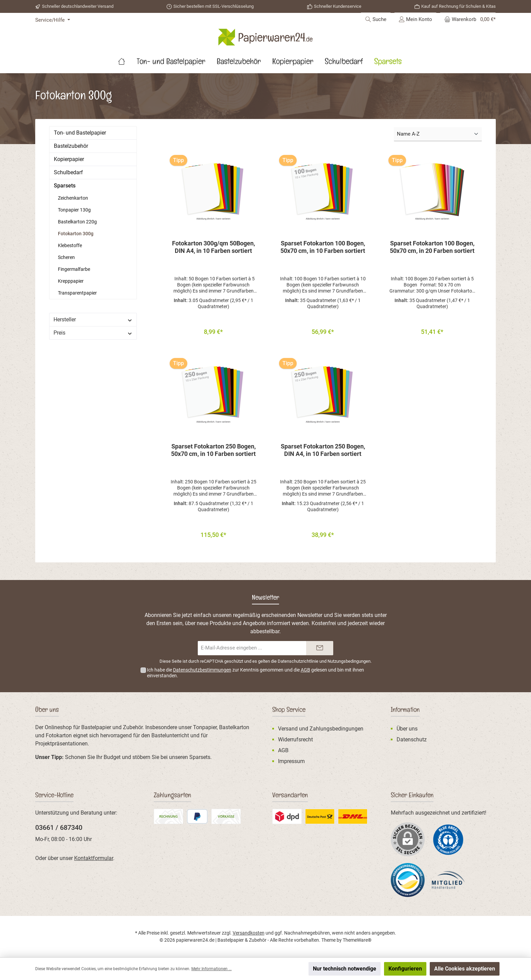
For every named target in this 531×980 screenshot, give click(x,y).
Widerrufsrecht (295, 739)
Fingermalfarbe (74, 269)
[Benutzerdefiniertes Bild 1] (448, 839)
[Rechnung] (168, 816)
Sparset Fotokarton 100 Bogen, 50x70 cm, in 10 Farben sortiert (323, 247)
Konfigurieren (405, 969)
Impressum (291, 761)
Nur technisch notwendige (345, 969)
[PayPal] (197, 816)
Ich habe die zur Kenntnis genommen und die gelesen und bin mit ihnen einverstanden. (256, 673)
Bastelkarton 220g (77, 222)
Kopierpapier (69, 159)
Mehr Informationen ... (211, 969)
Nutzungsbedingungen (349, 662)
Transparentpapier (77, 293)
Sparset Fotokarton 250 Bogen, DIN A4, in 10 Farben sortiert (323, 452)
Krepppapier (71, 281)
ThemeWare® (357, 940)
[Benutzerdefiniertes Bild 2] (287, 816)
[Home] (127, 63)
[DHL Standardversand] (353, 816)
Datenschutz (412, 739)
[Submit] (320, 648)
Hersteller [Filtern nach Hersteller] (93, 319)
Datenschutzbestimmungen (202, 670)
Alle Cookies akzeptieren (465, 969)
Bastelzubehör (71, 146)
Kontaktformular (94, 858)
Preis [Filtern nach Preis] (93, 333)
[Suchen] (376, 19)
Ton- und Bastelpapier (80, 133)
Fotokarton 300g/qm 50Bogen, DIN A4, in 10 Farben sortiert (214, 247)
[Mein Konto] (415, 19)
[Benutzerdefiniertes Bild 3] (320, 816)
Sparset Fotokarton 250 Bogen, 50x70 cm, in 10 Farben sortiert (213, 452)
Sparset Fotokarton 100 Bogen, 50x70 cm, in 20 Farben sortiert (432, 247)
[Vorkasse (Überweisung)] (226, 816)
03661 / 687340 (59, 827)
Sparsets (65, 186)
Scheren (66, 257)
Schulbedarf (68, 172)
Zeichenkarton (73, 198)
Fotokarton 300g (76, 234)
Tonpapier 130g (74, 210)
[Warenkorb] (468, 19)
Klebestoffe (70, 245)
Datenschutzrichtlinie (298, 662)
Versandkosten (249, 933)
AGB (305, 670)
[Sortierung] (438, 134)
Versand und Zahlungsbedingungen (321, 729)
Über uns (407, 729)
